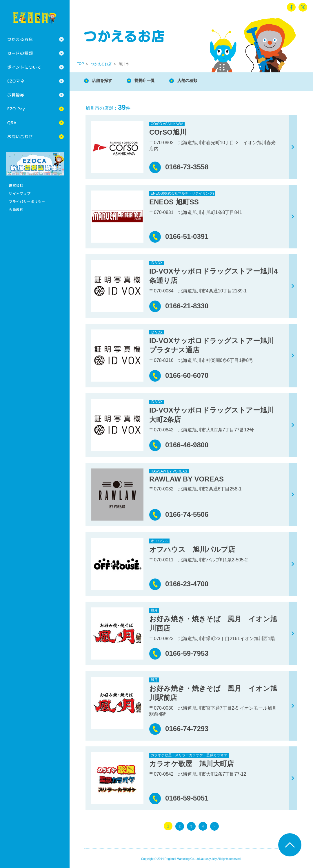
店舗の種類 (197, 81)
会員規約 (16, 210)
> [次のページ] (214, 826)
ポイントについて (24, 67)
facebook (291, 7)
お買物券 (16, 95)
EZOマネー (18, 81)
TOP (80, 64)
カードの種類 (20, 53)
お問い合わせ (20, 137)
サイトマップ (20, 194)
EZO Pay (16, 109)
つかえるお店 (20, 39)
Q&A (12, 123)
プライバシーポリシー (27, 202)
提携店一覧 (151, 81)
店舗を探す (104, 81)
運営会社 (16, 185)
